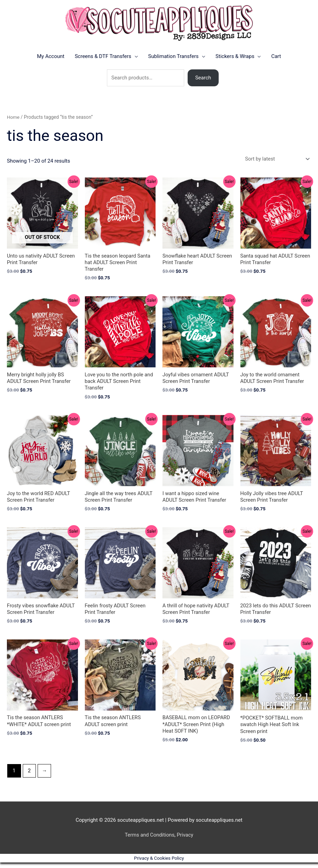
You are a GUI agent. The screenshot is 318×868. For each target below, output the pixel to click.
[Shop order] (276, 163)
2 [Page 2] (29, 776)
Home (13, 121)
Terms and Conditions (149, 841)
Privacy (185, 841)
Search (203, 81)
